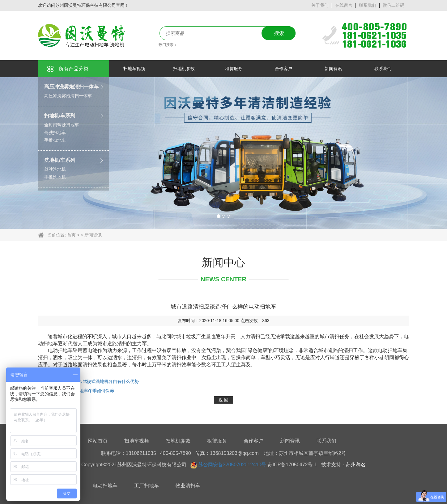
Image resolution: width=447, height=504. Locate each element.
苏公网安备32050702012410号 (232, 465)
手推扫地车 (55, 140)
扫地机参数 (178, 441)
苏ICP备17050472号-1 (292, 465)
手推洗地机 (55, 177)
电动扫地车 (105, 486)
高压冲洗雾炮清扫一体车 (71, 87)
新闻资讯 (93, 235)
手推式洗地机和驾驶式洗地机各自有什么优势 (96, 381)
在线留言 (344, 5)
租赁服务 (217, 441)
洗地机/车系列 (60, 160)
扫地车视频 (137, 441)
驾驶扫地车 (55, 132)
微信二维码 (394, 5)
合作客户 (253, 441)
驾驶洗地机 (55, 169)
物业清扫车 (188, 486)
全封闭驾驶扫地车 (62, 125)
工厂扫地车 (147, 486)
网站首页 (98, 441)
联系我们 (368, 5)
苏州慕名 (356, 465)
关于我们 (320, 5)
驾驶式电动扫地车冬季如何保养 (83, 391)
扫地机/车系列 (60, 116)
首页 (71, 235)
